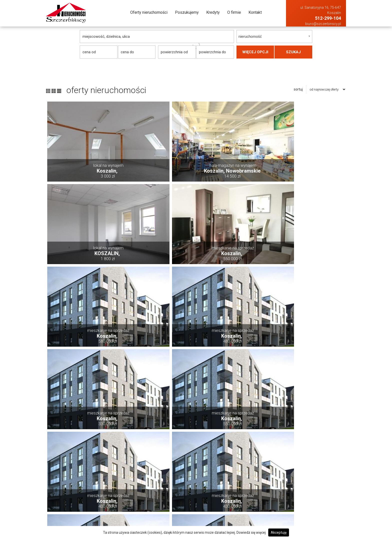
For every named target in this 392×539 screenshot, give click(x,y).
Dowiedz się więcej (251, 532)
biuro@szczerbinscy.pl (323, 24)
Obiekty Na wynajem (300, 510)
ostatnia (290, 445)
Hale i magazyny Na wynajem (307, 490)
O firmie (234, 12)
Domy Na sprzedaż (239, 477)
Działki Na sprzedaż (240, 483)
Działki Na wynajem (300, 483)
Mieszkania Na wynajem (303, 504)
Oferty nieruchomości (149, 12)
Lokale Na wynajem (299, 497)
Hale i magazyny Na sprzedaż (247, 490)
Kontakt (255, 12)
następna (267, 445)
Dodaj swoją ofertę (179, 483)
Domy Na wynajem (299, 477)
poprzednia (128, 445)
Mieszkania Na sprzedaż (244, 504)
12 (249, 445)
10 (223, 445)
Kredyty (213, 12)
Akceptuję (279, 532)
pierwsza (103, 445)
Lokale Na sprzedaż (239, 497)
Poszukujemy (187, 12)
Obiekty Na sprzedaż (240, 510)
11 (236, 445)
